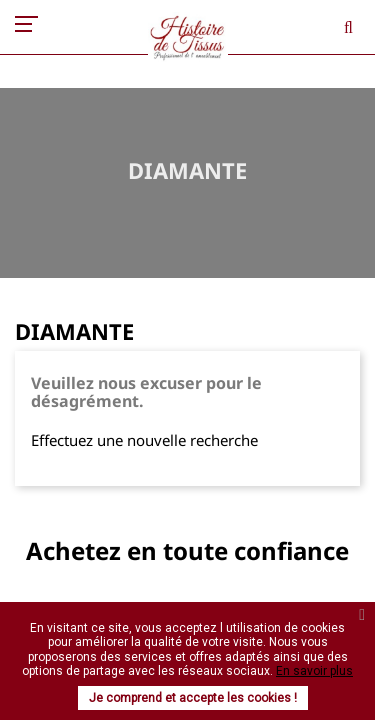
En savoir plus (314, 671)
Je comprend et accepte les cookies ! (193, 698)
